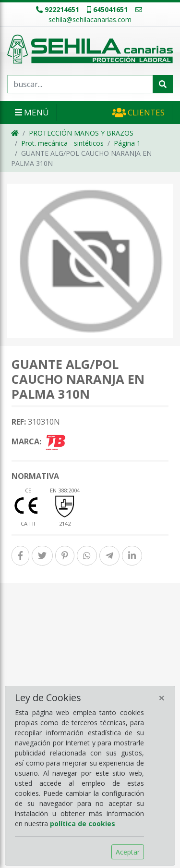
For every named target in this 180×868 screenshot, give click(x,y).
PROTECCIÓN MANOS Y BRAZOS (81, 133)
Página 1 (127, 143)
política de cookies (83, 824)
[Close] (162, 698)
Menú (32, 112)
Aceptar (128, 852)
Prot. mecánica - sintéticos (62, 143)
